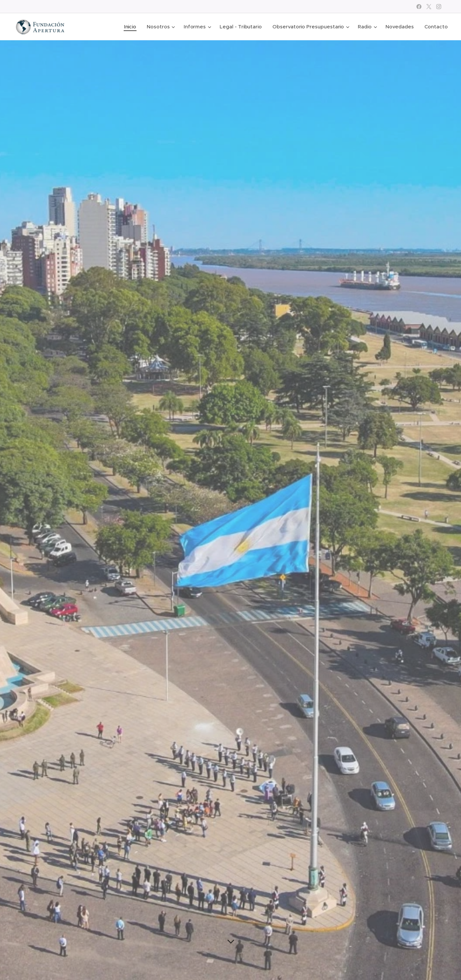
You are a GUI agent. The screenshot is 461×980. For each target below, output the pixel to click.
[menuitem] (130, 27)
